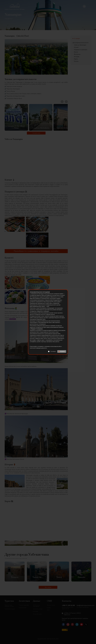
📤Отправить (62, 351)
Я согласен (53, 351)
